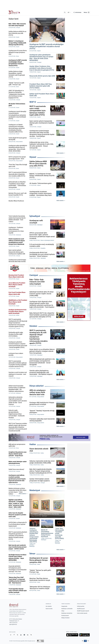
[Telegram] (24, 635)
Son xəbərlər (49, 606)
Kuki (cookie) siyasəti (82, 613)
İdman (32, 554)
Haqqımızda (64, 606)
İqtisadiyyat (35, 216)
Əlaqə (63, 611)
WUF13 (33, 102)
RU (88, 641)
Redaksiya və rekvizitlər (67, 609)
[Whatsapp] (11, 635)
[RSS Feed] (31, 635)
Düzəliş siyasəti (65, 616)
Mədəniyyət (35, 490)
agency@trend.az (13, 624)
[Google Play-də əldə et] (84, 635)
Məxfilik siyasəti (81, 609)
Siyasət (33, 157)
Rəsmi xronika (49, 609)
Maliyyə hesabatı (65, 618)
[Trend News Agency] (14, 605)
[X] (17, 635)
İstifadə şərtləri (81, 606)
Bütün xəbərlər (60, 153)
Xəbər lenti (13, 19)
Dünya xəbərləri (37, 386)
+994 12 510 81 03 (13, 623)
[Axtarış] (65, 12)
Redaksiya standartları (67, 613)
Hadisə (33, 444)
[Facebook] (14, 635)
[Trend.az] (14, 12)
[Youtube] (21, 635)
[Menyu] (87, 12)
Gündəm (33, 326)
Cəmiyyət (34, 275)
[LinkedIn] (28, 635)
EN (83, 641)
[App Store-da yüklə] (72, 635)
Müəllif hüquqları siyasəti (83, 611)
